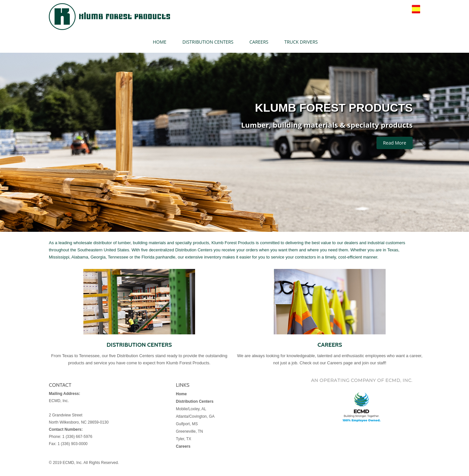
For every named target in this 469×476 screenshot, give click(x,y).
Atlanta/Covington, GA (195, 416)
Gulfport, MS (187, 424)
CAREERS (259, 42)
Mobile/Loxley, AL (191, 409)
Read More (395, 143)
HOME (160, 42)
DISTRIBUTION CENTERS (208, 42)
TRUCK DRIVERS (301, 42)
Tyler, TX (184, 439)
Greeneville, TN (189, 431)
